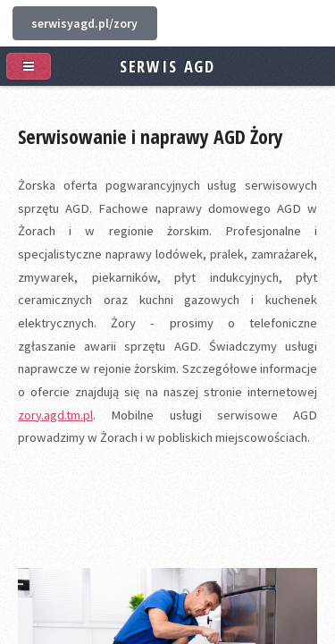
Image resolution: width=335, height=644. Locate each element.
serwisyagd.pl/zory (84, 23)
